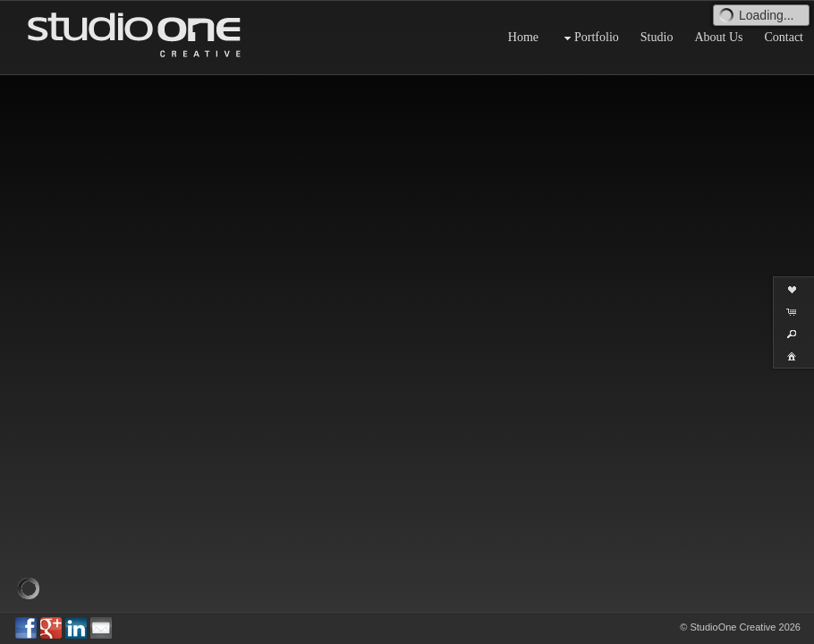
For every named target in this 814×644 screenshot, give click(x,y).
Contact (784, 37)
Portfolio (589, 38)
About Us (718, 37)
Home (523, 37)
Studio (657, 37)
